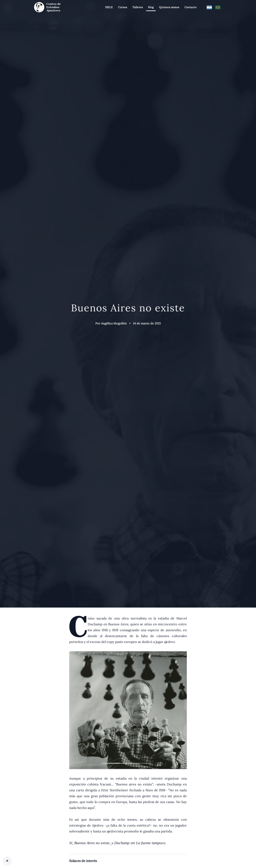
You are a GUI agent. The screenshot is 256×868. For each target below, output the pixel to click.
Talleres (138, 7)
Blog (151, 7)
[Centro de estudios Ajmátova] (51, 7)
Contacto (191, 7)
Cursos (123, 7)
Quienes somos (169, 7)
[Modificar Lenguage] (209, 7)
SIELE (109, 7)
